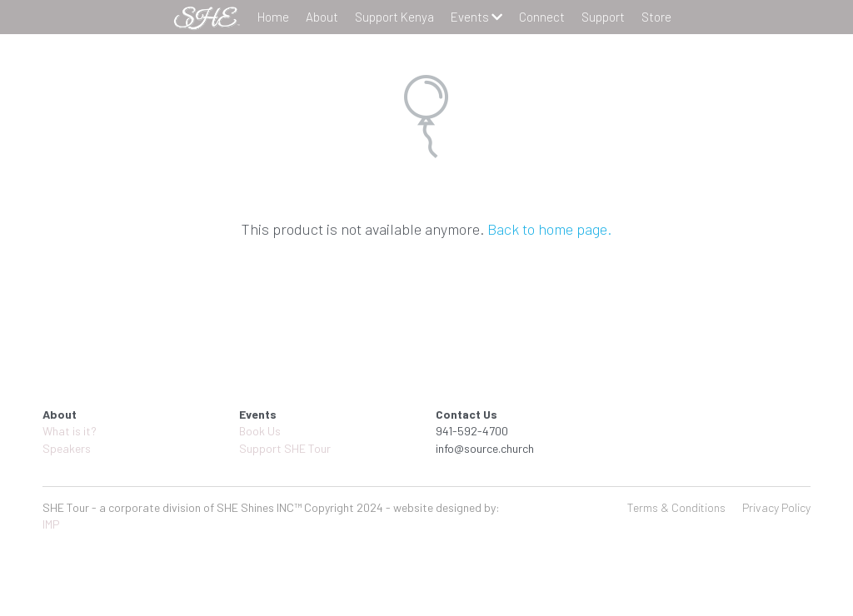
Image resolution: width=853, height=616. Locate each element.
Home (273, 17)
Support (603, 17)
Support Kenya (394, 17)
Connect (542, 17)
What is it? (70, 431)
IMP (51, 524)
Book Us (260, 431)
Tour (318, 448)
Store (656, 17)
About (322, 17)
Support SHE (272, 448)
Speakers (67, 448)
